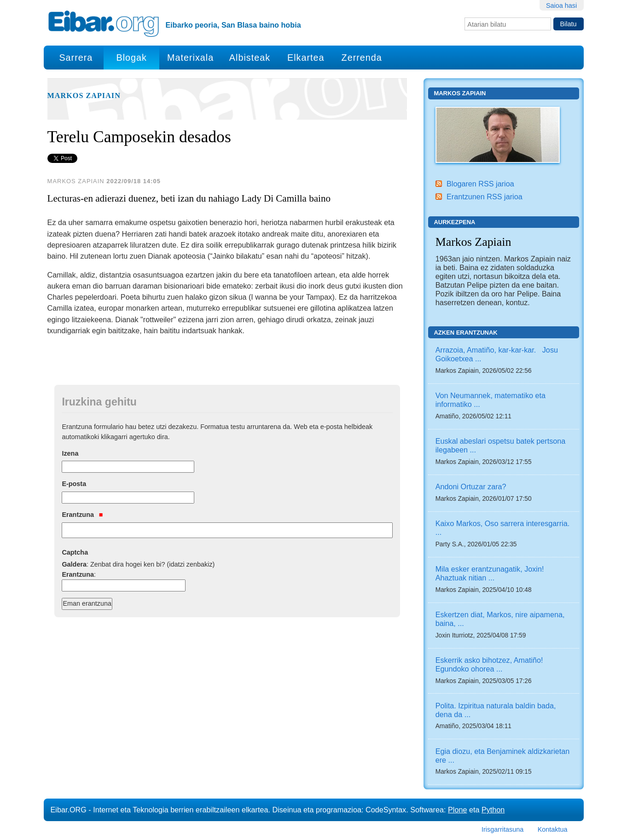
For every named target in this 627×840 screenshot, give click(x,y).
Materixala (190, 58)
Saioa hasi (561, 6)
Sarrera (76, 58)
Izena (70, 453)
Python (493, 810)
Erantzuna (82, 515)
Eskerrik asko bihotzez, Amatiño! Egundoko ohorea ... (489, 664)
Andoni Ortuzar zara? (471, 487)
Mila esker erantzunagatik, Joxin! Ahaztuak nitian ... (490, 573)
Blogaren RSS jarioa (480, 184)
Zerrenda (362, 58)
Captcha (75, 552)
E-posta (74, 484)
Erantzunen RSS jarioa (485, 197)
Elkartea (306, 58)
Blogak (131, 58)
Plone (457, 810)
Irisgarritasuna (502, 829)
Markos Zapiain (84, 96)
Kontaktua (553, 829)
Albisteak (250, 58)
